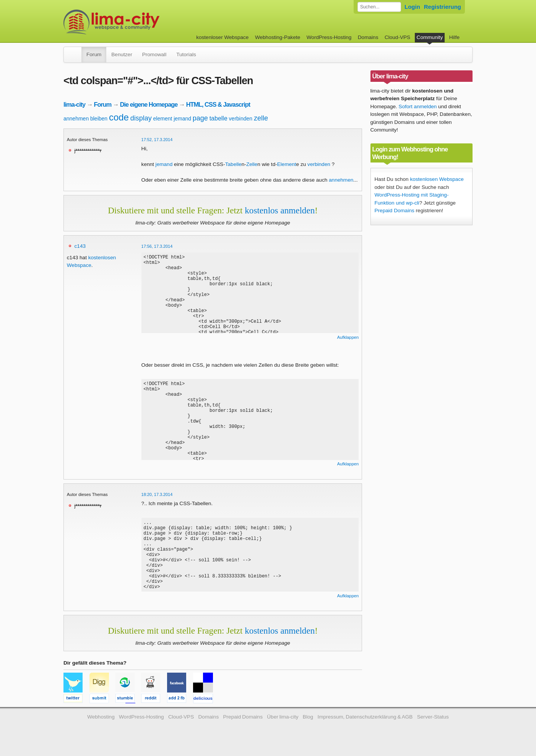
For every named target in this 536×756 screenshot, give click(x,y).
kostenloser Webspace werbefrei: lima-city (140, 22)
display (141, 118)
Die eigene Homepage (149, 104)
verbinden (241, 119)
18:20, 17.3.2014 (157, 494)
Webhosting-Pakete (278, 37)
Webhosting (101, 724)
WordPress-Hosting (329, 37)
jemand (182, 119)
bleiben (99, 119)
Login (412, 7)
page (200, 118)
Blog (308, 724)
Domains (368, 37)
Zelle (252, 164)
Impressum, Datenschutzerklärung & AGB (365, 724)
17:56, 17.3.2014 (157, 246)
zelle (261, 118)
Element (287, 164)
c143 (80, 246)
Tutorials (186, 54)
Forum (94, 54)
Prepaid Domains (395, 211)
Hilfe (454, 37)
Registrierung (443, 7)
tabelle (218, 118)
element (163, 119)
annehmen (76, 119)
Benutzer (122, 54)
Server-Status (433, 724)
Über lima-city (283, 724)
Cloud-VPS (397, 37)
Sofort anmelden (418, 106)
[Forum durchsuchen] (379, 7)
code (119, 117)
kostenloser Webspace (222, 37)
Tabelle (233, 164)
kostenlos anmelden (280, 210)
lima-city (74, 104)
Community (430, 37)
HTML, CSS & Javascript (218, 104)
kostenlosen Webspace (437, 179)
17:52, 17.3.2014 (157, 140)
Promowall (154, 54)
